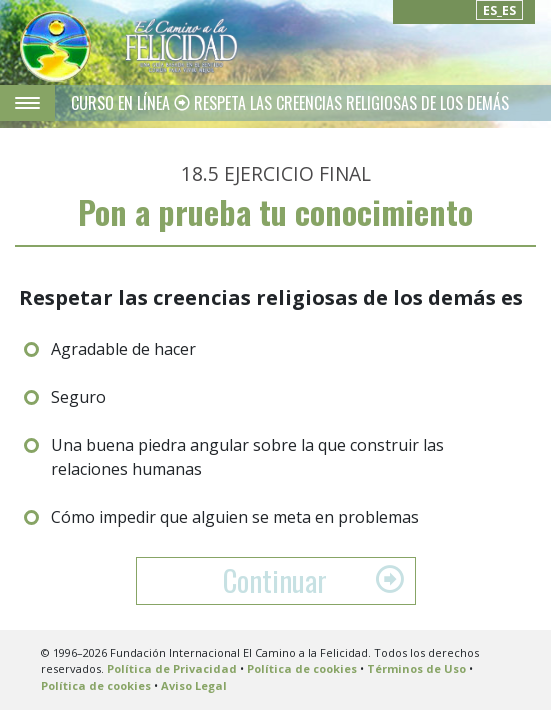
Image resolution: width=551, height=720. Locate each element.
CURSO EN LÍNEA (122, 103)
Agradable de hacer (123, 349)
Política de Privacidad (172, 668)
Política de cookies (302, 668)
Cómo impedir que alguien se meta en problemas (235, 517)
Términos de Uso (416, 668)
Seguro (78, 397)
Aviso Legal (194, 685)
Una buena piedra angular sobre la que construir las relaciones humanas (247, 457)
